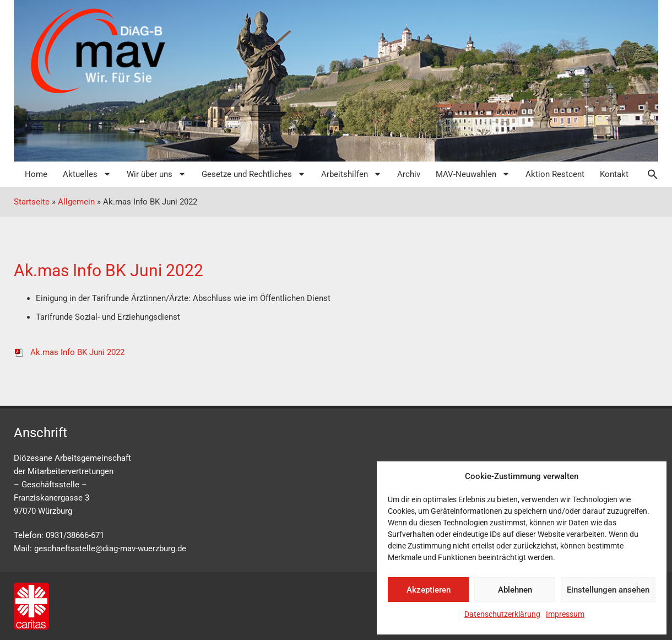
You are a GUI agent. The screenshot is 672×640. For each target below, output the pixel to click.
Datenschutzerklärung (502, 614)
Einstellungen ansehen (608, 590)
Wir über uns (156, 174)
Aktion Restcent (555, 174)
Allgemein (76, 202)
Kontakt (614, 174)
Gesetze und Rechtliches (254, 174)
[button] (647, 174)
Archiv (409, 174)
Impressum (565, 614)
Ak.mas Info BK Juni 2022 (69, 352)
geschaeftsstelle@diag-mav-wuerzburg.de (110, 548)
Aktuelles (87, 174)
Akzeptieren (429, 590)
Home (36, 174)
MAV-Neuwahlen (473, 174)
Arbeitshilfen (351, 174)
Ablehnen (515, 590)
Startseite (32, 202)
